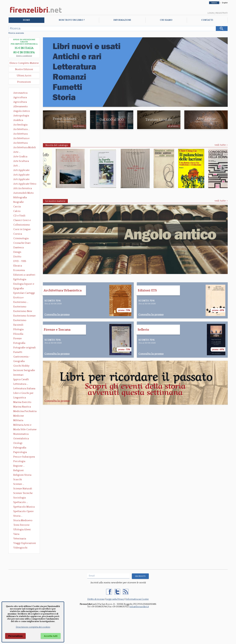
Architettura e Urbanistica (21, 139)
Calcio (17, 211)
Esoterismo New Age (23, 311)
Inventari (18, 375)
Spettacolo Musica (24, 507)
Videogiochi (20, 548)
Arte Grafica (20, 157)
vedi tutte (220, 145)
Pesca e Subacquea (24, 457)
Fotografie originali (25, 348)
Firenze (17, 338)
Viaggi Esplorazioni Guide (25, 543)
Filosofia (18, 334)
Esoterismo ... (21, 302)
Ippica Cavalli (21, 379)
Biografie (18, 202)
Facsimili (18, 325)
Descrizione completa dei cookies (33, 627)
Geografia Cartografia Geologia (20, 362)
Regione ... (19, 466)
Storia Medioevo (23, 520)
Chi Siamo (166, 20)
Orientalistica (21, 439)
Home (26, 20)
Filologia (18, 329)
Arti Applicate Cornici (21, 175)
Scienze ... (19, 484)
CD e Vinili (19, 216)
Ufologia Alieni (22, 530)
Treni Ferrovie (21, 525)
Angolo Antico (22, 111)
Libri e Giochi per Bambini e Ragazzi (24, 393)
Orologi (18, 443)
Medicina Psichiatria (25, 411)
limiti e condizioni (24, 56)
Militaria (18, 420)
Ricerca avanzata (16, 33)
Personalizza (15, 636)
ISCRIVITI (140, 576)
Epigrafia (18, 288)
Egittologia (20, 279)
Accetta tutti (51, 636)
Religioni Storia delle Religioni (22, 475)
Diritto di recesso (96, 599)
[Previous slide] (48, 168)
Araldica (18, 120)
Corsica (18, 234)
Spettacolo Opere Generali (23, 512)
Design (17, 252)
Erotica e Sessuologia (20, 298)
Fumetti (18, 352)
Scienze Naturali (23, 489)
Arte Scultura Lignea (21, 161)
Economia (19, 270)
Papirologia (20, 452)
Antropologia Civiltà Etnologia (23, 116)
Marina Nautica (22, 407)
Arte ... (17, 152)
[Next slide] (222, 168)
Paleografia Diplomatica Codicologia (20, 448)
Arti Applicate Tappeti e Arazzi (23, 180)
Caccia (17, 207)
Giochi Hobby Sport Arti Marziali (24, 366)
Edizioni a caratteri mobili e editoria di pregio (25, 275)
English (225, 3)
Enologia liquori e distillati (24, 284)
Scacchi (18, 479)
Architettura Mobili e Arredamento (25, 148)
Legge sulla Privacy (115, 599)
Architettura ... (21, 129)
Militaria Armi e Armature (22, 425)
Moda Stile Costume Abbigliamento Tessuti (25, 430)
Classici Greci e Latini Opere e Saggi (25, 221)
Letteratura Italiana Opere (24, 389)
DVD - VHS (20, 261)
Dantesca (18, 247)
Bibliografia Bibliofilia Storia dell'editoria (23, 198)
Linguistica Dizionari (20, 398)
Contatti (207, 20)
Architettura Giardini (20, 143)
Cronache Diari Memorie (22, 243)
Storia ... (18, 516)
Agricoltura (20, 97)
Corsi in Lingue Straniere (22, 230)
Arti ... (17, 166)
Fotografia (19, 343)
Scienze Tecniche (23, 493)
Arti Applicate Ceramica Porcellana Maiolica (25, 170)
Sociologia (19, 498)
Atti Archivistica (23, 188)
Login (211, 13)
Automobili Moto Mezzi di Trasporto (24, 193)
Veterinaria (20, 539)
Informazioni (122, 20)
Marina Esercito (22, 402)
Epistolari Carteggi (24, 293)
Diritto (17, 257)
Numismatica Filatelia (21, 434)
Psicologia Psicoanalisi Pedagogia (20, 462)
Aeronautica (20, 93)
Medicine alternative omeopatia (19, 416)
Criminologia (21, 238)
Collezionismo (22, 225)
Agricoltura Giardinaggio (21, 102)
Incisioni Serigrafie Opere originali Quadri (24, 371)
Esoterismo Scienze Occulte (24, 316)
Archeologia (20, 125)
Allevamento (21, 106)
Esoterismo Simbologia (20, 321)
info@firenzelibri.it (139, 607)
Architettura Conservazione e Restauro (23, 134)
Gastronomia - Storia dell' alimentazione (22, 357)
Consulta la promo (57, 314)
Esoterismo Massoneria (20, 307)
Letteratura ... (21, 384)
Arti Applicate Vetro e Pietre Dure (25, 184)
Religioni (18, 470)
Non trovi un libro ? (72, 20)
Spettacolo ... (21, 502)
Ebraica (18, 266)
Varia (16, 534)
